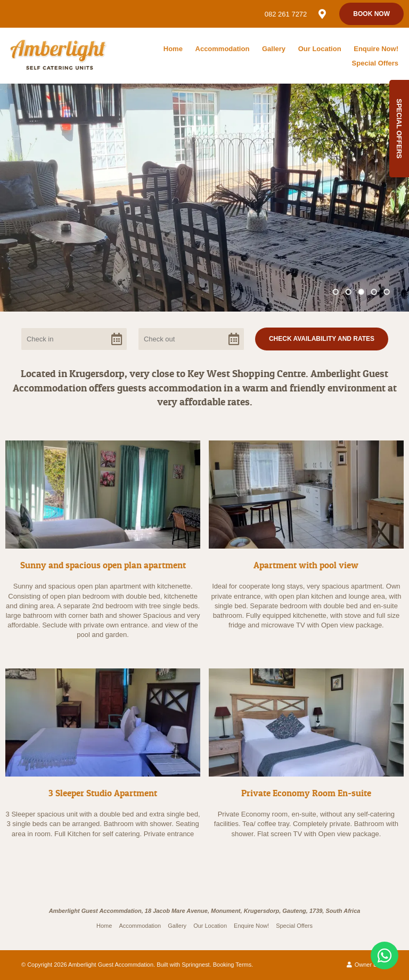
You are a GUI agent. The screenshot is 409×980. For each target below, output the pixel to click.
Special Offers (375, 63)
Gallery (274, 49)
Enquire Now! (376, 49)
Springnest (196, 965)
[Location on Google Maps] (322, 13)
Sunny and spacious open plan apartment (103, 565)
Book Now (371, 14)
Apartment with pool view (306, 565)
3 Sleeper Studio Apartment (103, 793)
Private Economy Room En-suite (306, 793)
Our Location (320, 49)
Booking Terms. (233, 965)
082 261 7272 (286, 14)
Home (173, 49)
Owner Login (367, 965)
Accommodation (223, 49)
